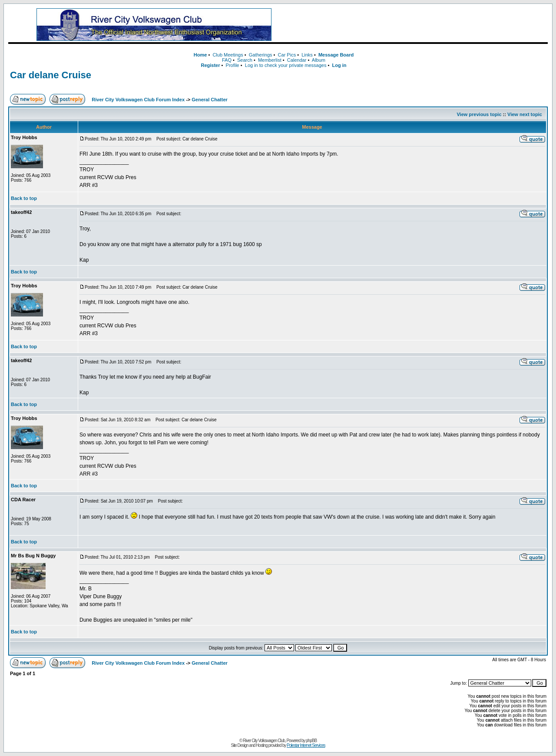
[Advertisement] (421, 25)
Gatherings (261, 55)
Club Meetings (228, 55)
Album (319, 60)
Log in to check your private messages (286, 65)
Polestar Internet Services (306, 745)
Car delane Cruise (51, 75)
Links (307, 55)
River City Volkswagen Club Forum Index (138, 100)
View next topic (525, 114)
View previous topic (479, 114)
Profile (233, 65)
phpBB (311, 741)
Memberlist (270, 60)
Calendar (297, 60)
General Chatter (210, 100)
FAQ (227, 60)
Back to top (24, 198)
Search (245, 60)
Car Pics (287, 55)
